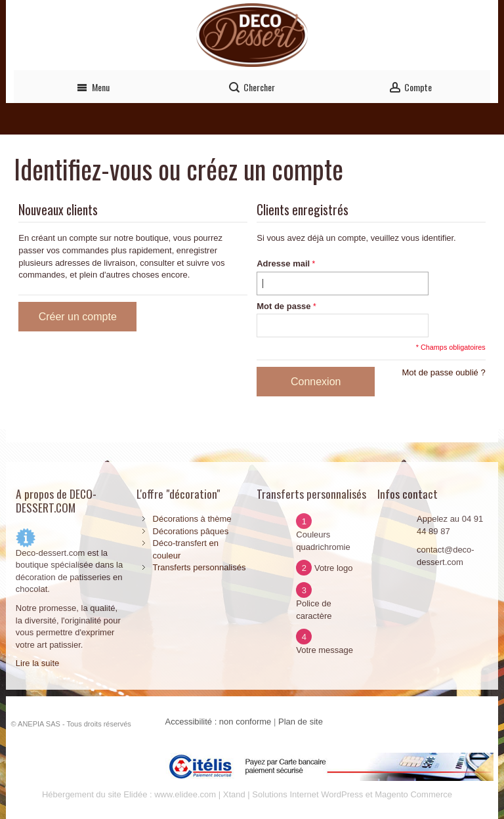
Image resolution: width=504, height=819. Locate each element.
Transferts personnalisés (199, 567)
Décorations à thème (192, 519)
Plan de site (301, 722)
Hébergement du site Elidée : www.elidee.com (129, 794)
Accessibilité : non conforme (219, 722)
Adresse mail (283, 263)
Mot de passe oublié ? (443, 372)
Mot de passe (283, 306)
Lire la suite (37, 663)
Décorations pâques (191, 531)
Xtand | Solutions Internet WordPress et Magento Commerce (338, 794)
